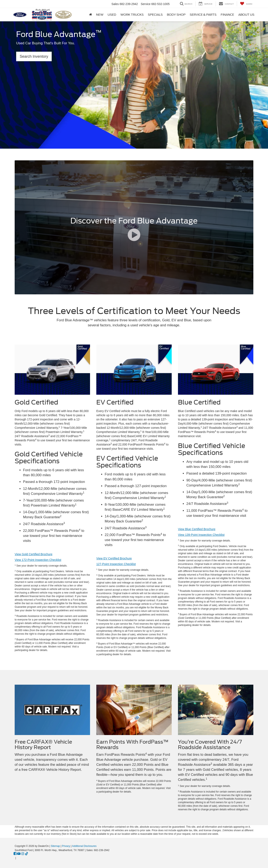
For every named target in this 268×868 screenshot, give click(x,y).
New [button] (100, 15)
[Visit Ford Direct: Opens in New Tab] (18, 858)
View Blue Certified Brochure (197, 529)
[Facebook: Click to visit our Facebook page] (15, 854)
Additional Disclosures (84, 846)
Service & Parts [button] (203, 15)
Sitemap (55, 846)
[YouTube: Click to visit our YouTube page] (19, 854)
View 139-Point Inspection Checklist (201, 535)
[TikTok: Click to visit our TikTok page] (27, 854)
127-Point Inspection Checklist (116, 564)
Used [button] (112, 15)
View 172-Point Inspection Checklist (38, 560)
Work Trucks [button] (132, 15)
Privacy (66, 846)
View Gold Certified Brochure (33, 554)
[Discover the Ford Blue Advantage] (134, 227)
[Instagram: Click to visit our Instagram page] (23, 854)
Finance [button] (227, 15)
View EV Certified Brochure (114, 558)
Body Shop (176, 15)
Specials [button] (155, 15)
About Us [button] (246, 15)
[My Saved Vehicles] (246, 4)
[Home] (91, 15)
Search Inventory (34, 56)
